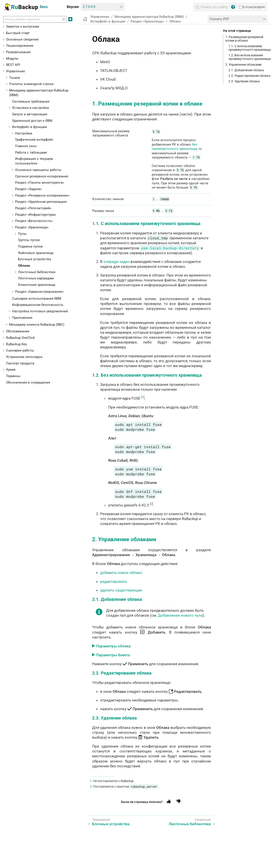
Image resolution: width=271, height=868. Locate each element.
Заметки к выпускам (22, 26)
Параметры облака (113, 646)
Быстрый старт (18, 33)
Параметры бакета (113, 655)
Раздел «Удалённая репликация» (41, 202)
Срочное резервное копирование (42, 176)
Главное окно (26, 146)
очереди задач (116, 262)
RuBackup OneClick (20, 338)
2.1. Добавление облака (246, 70)
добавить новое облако (121, 573)
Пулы (22, 234)
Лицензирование (20, 46)
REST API (13, 65)
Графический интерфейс (34, 140)
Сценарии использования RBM (37, 299)
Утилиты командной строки (31, 84)
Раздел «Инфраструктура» (36, 215)
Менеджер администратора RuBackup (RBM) (149, 17)
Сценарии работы (20, 350)
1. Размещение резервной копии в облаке (244, 39)
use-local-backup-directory (170, 248)
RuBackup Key (16, 344)
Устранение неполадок (24, 357)
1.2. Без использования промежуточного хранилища (250, 57)
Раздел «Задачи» (28, 189)
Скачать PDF (219, 19)
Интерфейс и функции (29, 127)
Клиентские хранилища (37, 285)
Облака (24, 266)
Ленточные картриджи (36, 278)
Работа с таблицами (31, 152)
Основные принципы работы (38, 170)
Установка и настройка (30, 108)
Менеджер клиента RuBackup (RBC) (37, 325)
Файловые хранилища (36, 253)
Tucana (14, 78)
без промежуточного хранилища (175, 147)
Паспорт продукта (20, 363)
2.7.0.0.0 (89, 7)
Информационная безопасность (38, 305)
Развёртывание (18, 52)
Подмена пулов (30, 246)
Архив (11, 370)
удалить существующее (121, 590)
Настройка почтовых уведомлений (40, 311)
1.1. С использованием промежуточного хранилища (250, 48)
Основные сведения (22, 39)
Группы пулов (29, 240)
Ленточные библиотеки (37, 272)
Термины (13, 376)
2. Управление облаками (243, 65)
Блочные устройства (34, 259)
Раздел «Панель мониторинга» (40, 183)
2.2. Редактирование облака (249, 76)
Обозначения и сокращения (28, 382)
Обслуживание (18, 331)
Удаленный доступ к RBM (32, 121)
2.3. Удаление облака (244, 81)
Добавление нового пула (180, 615)
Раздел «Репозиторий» (33, 208)
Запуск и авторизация (30, 114)
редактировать (114, 581)
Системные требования (31, 102)
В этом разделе (252, 7)
